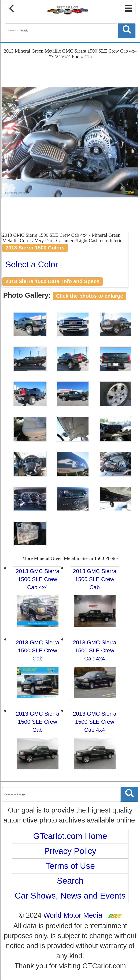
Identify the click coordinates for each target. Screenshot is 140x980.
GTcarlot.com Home (70, 836)
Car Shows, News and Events (70, 896)
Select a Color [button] (34, 264)
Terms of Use (70, 866)
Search (70, 881)
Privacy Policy (70, 851)
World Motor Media (73, 915)
